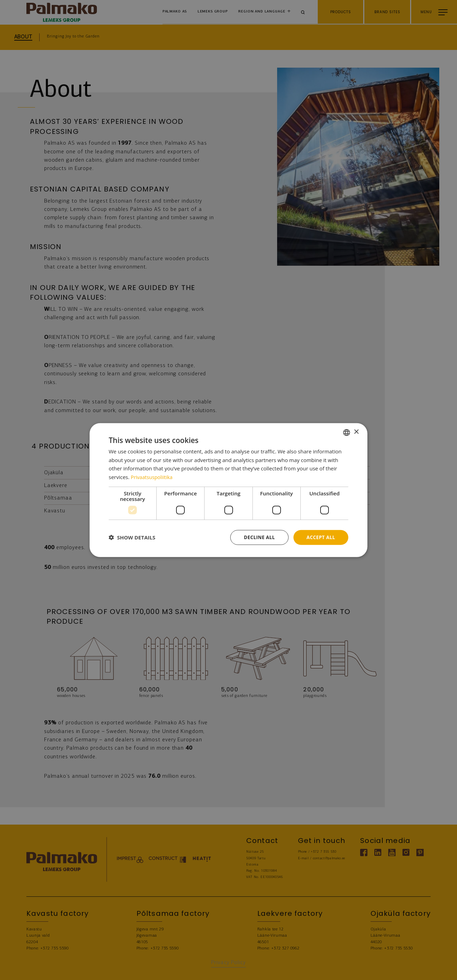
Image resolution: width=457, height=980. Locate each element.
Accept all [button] (320, 537)
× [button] (356, 432)
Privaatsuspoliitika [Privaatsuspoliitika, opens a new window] (153, 477)
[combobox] (347, 432)
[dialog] (228, 490)
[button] (132, 537)
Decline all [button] (258, 537)
